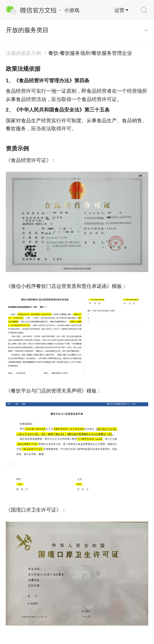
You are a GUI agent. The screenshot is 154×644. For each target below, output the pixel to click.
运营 (119, 10)
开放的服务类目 (27, 30)
